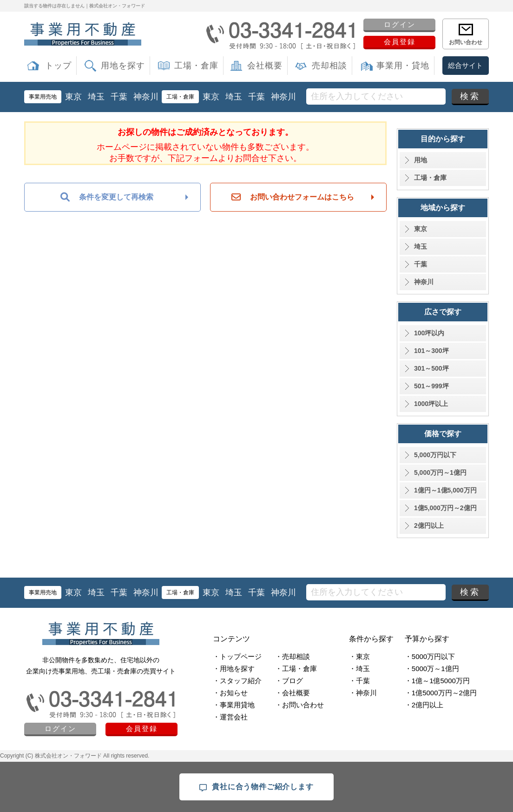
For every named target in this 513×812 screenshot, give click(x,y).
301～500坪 (431, 368)
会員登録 (400, 42)
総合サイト (465, 65)
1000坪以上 (431, 404)
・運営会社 (230, 717)
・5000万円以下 (430, 656)
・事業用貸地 (234, 705)
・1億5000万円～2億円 (441, 693)
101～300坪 (431, 351)
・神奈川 (363, 693)
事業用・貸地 (403, 66)
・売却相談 (293, 656)
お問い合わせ (466, 42)
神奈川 (146, 97)
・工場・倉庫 (296, 669)
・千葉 (359, 681)
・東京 (359, 656)
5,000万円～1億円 (440, 473)
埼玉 (96, 97)
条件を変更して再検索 (107, 197)
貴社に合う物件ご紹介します (256, 787)
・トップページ (237, 656)
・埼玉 (359, 669)
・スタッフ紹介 (237, 681)
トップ (58, 66)
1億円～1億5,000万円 (445, 490)
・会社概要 (293, 693)
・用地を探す (234, 669)
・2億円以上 (424, 705)
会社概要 (265, 66)
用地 (421, 160)
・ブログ (289, 681)
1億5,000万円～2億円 (445, 508)
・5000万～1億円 (432, 669)
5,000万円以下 (435, 455)
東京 (73, 97)
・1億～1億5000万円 (437, 681)
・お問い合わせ (299, 705)
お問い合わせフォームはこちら (293, 197)
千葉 (119, 97)
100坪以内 (429, 333)
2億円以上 (429, 526)
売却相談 (329, 66)
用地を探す (123, 66)
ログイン (400, 24)
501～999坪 (431, 386)
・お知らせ (230, 693)
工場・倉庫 (196, 66)
